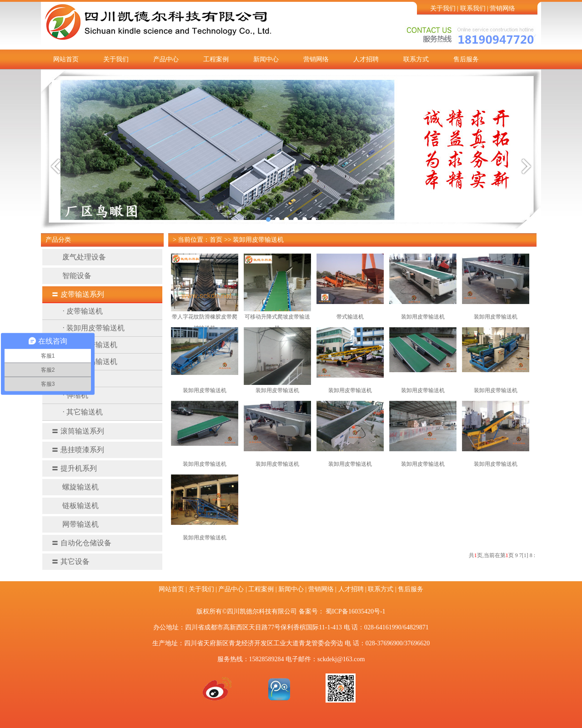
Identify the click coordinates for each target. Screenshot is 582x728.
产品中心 (166, 59)
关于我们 (443, 8)
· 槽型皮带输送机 (90, 345)
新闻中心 (266, 59)
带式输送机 (350, 317)
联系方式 (416, 59)
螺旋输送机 (75, 487)
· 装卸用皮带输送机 (94, 328)
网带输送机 (75, 524)
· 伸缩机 (75, 395)
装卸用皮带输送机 (258, 240)
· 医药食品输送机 (90, 362)
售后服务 (466, 59)
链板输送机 (75, 506)
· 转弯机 (75, 378)
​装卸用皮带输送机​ (277, 390)
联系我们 (473, 8)
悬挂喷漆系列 (78, 450)
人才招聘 (366, 59)
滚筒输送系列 (78, 431)
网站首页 (66, 59)
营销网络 (502, 8)
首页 (216, 240)
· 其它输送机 (83, 412)
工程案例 (216, 59)
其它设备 (70, 561)
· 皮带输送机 (83, 311)
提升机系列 (74, 468)
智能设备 (71, 276)
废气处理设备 (79, 257)
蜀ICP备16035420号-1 (355, 611)
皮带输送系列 (78, 294)
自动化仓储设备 (81, 543)
